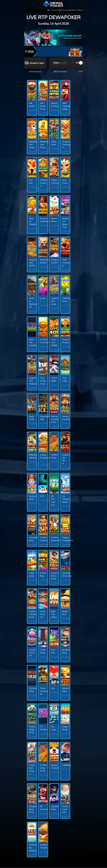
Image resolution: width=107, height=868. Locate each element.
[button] (81, 63)
